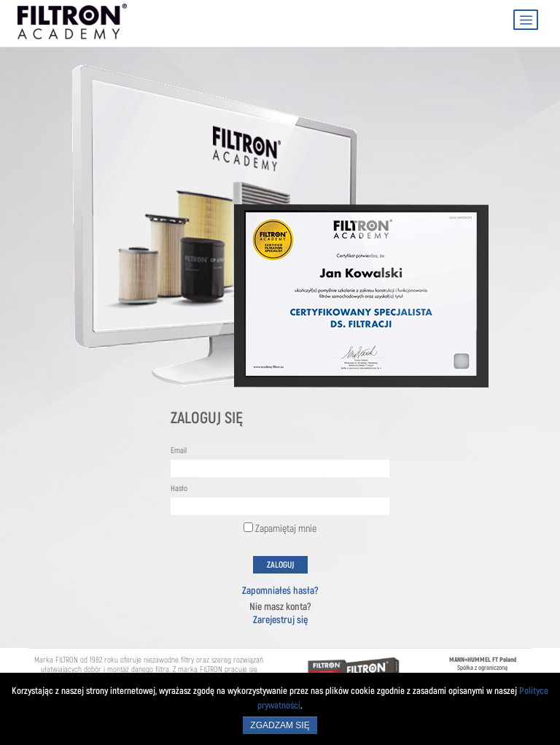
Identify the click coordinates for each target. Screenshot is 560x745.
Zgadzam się (280, 725)
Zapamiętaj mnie (280, 529)
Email (179, 451)
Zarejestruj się (280, 620)
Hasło (179, 489)
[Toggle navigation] (526, 20)
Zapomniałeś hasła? (280, 591)
